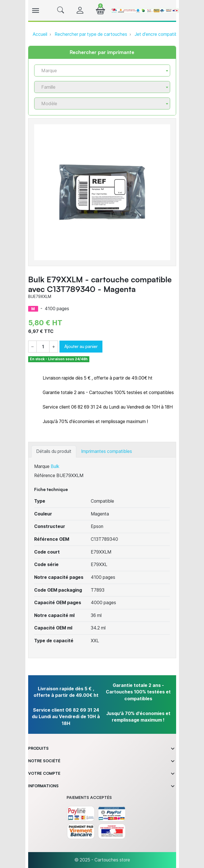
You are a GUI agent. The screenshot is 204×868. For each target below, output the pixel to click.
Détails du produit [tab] (54, 451)
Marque (42, 466)
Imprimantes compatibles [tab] (107, 451)
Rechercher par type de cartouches (91, 34)
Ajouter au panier (81, 346)
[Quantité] (43, 347)
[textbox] (100, 71)
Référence (45, 476)
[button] (61, 11)
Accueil (40, 34)
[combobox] (102, 71)
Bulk (55, 466)
